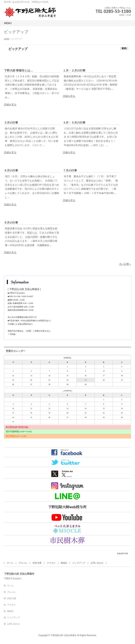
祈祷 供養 (37, 563)
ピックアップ (79, 563)
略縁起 (64, 563)
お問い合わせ (97, 563)
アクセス (51, 563)
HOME (7, 39)
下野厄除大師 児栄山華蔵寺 (63, 635)
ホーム (10, 563)
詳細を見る (10, 105)
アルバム (23, 563)
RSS (124, 48)
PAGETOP (123, 553)
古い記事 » (125, 264)
